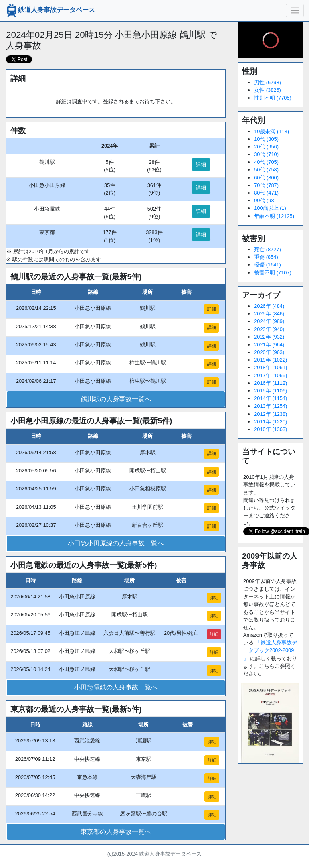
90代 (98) (265, 200)
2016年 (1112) (271, 383)
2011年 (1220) (271, 422)
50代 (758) (266, 170)
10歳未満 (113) (272, 131)
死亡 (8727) (268, 249)
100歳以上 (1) (270, 208)
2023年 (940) (269, 329)
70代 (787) (266, 185)
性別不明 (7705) (273, 98)
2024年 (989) (269, 321)
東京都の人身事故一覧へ (116, 832)
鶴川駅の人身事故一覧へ (116, 399)
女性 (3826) (268, 90)
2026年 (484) (269, 306)
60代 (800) (266, 178)
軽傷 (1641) (268, 265)
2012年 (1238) (271, 414)
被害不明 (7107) (273, 273)
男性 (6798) (268, 82)
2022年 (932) (269, 337)
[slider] (270, 40)
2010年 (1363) (271, 429)
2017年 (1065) (271, 375)
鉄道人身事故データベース (50, 10)
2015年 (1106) (271, 391)
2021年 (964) (269, 345)
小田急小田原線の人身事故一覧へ (116, 543)
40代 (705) (266, 162)
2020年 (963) (269, 352)
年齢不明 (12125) (274, 216)
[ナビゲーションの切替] (295, 10)
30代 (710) (266, 154)
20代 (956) (266, 147)
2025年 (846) (269, 314)
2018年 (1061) (271, 367)
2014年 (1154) (271, 398)
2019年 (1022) (271, 360)
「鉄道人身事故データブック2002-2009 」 (270, 650)
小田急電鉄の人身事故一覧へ (116, 687)
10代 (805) (266, 139)
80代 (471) (266, 193)
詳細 (201, 164)
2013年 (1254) (271, 406)
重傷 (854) (266, 257)
